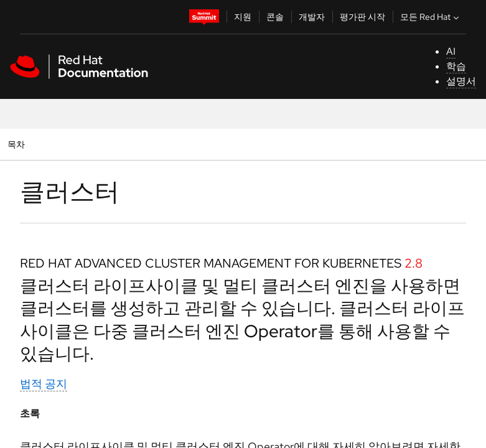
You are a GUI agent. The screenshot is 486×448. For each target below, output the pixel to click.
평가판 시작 (362, 17)
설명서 (461, 81)
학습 (456, 66)
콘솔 (275, 17)
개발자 (312, 17)
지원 (243, 17)
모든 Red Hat (431, 17)
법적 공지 (44, 384)
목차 (18, 144)
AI (451, 51)
